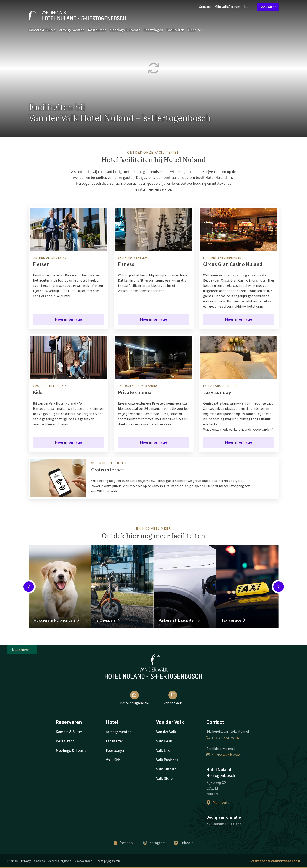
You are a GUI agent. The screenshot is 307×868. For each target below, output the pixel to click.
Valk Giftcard (166, 769)
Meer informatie (69, 319)
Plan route (218, 802)
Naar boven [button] (22, 650)
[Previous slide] (29, 587)
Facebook (124, 843)
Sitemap (12, 861)
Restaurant (97, 30)
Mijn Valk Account (228, 7)
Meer (195, 30)
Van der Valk (173, 698)
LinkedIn (184, 843)
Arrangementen (72, 30)
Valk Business (167, 760)
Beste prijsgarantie (135, 698)
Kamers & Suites (42, 30)
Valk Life (163, 750)
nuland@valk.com (223, 755)
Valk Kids (113, 760)
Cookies (40, 861)
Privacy (26, 861)
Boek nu (268, 7)
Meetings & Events (125, 30)
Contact (205, 7)
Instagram (154, 843)
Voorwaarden (84, 861)
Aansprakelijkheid (60, 861)
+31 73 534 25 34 (222, 738)
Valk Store (164, 778)
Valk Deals (164, 741)
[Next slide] (279, 587)
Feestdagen (153, 30)
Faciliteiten (175, 30)
